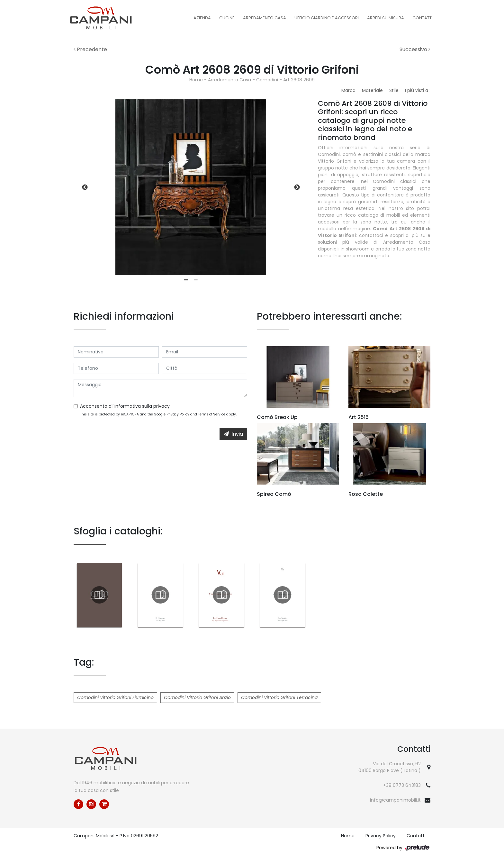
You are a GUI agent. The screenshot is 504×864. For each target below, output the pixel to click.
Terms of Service (212, 414)
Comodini (267, 80)
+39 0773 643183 (402, 785)
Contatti (423, 18)
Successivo (415, 49)
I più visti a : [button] (418, 90)
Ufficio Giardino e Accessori (327, 18)
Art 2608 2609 (299, 80)
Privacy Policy (178, 414)
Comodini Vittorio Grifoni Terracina (279, 697)
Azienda (202, 18)
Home (196, 80)
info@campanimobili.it (395, 800)
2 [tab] (196, 280)
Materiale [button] (372, 90)
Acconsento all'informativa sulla (125, 406)
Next (297, 187)
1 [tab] (186, 280)
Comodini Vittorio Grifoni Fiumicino (115, 697)
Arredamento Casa (265, 18)
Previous (85, 187)
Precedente (90, 49)
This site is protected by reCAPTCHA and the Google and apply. (158, 414)
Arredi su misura (386, 18)
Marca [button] (348, 90)
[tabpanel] (191, 187)
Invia (233, 434)
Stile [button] (394, 90)
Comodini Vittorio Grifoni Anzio (197, 697)
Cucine (227, 18)
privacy (162, 406)
